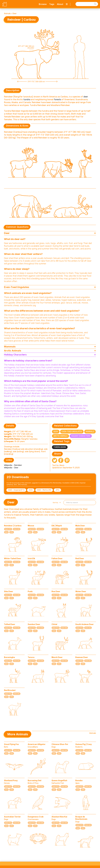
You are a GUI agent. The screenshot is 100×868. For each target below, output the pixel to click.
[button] (56, 503)
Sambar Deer (34, 624)
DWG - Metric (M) (44, 490)
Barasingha (9, 657)
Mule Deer (80, 526)
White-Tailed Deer (13, 558)
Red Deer (80, 558)
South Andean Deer (85, 624)
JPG (57, 490)
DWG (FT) (8, 529)
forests (57, 100)
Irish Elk (31, 558)
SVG (31, 490)
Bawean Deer (82, 657)
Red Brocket (10, 690)
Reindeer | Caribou (13, 526)
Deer (15, 14)
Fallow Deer (57, 558)
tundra (27, 100)
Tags (52, 4)
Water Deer (81, 591)
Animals (7, 14)
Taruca (31, 657)
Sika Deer (9, 591)
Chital (54, 624)
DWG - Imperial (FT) (16, 490)
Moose (31, 526)
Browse (43, 4)
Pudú (30, 591)
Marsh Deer (57, 657)
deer (86, 97)
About (60, 4)
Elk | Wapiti (57, 526)
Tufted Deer (10, 624)
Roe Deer (56, 591)
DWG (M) (17, 529)
